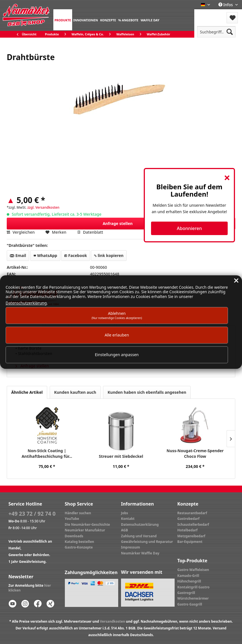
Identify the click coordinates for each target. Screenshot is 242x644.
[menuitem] (63, 20)
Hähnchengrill (189, 581)
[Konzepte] (108, 20)
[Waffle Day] (150, 20)
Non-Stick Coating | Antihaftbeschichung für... (47, 453)
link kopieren (109, 255)
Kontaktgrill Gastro (194, 587)
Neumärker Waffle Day (140, 553)
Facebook (76, 255)
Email (18, 255)
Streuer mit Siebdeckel (121, 456)
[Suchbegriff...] (216, 32)
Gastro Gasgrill (190, 604)
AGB (125, 530)
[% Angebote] (128, 20)
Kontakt (128, 519)
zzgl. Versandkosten (43, 207)
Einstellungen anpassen (117, 355)
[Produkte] (63, 20)
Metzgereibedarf (191, 536)
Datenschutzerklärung (140, 524)
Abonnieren (189, 228)
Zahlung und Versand (139, 536)
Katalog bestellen (80, 542)
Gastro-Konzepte (79, 547)
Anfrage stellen (167, 223)
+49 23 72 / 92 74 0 (32, 514)
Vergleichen (21, 232)
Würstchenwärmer (193, 598)
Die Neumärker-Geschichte (87, 524)
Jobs (125, 513)
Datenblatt (90, 232)
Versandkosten (113, 621)
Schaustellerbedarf (193, 524)
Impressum (131, 547)
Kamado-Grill (188, 576)
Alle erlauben (117, 335)
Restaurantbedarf (192, 513)
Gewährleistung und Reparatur (147, 542)
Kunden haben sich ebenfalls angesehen (147, 392)
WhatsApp (45, 255)
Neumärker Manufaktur (85, 530)
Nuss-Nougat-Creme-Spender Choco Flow (195, 453)
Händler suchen (78, 513)
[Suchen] (230, 32)
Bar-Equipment (190, 542)
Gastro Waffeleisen (193, 570)
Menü (209, 14)
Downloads (74, 536)
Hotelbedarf (188, 530)
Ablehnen (117, 315)
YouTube (72, 519)
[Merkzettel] (232, 18)
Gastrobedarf (189, 519)
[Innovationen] (86, 20)
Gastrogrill (186, 593)
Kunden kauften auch (75, 392)
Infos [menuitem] (226, 5)
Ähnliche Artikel (27, 392)
